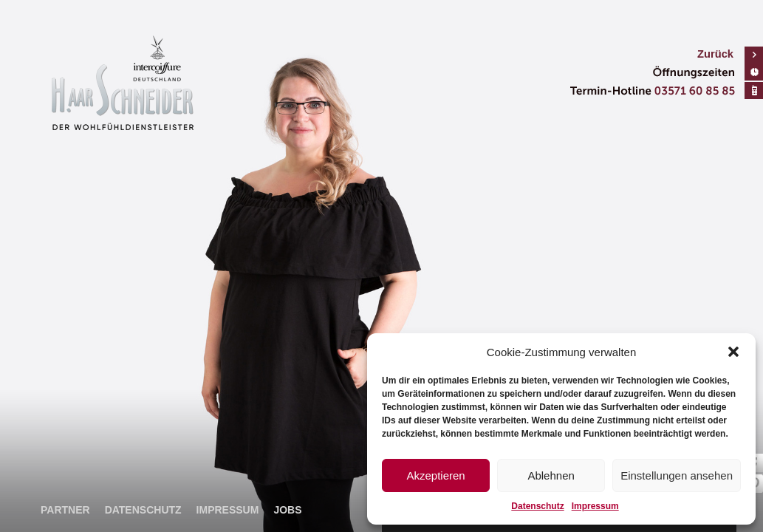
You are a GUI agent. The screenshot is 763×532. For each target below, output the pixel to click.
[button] (733, 352)
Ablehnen (551, 475)
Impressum (595, 506)
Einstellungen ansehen (677, 475)
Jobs (287, 510)
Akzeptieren (435, 475)
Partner (65, 510)
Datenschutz (537, 506)
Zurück (715, 54)
